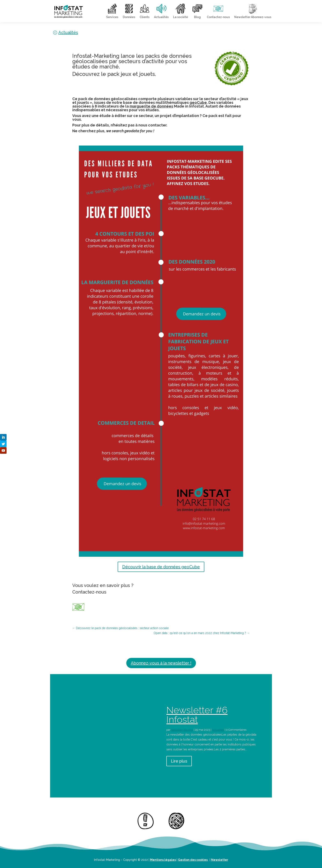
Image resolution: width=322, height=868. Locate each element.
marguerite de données (151, 106)
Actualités (68, 32)
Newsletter (220, 860)
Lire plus (179, 761)
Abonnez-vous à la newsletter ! (161, 663)
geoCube (198, 102)
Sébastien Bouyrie (182, 730)
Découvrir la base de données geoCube (161, 567)
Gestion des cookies (193, 860)
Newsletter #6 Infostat (197, 715)
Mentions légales (163, 860)
